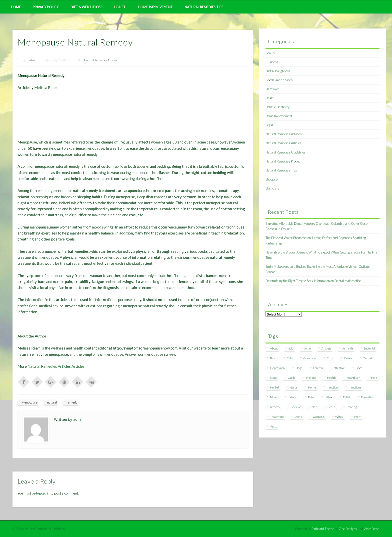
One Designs (348, 529)
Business (272, 62)
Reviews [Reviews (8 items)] (296, 407)
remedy (72, 402)
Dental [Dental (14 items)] (367, 358)
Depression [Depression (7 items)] (277, 368)
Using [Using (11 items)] (298, 417)
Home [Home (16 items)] (312, 387)
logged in (43, 493)
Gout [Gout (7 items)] (273, 378)
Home (16, 7)
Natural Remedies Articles (101, 60)
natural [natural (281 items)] (292, 397)
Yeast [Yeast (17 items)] (273, 426)
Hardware (272, 89)
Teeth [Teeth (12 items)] (332, 407)
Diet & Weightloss (86, 7)
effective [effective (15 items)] (339, 368)
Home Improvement (155, 7)
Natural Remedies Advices (284, 134)
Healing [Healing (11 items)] (311, 378)
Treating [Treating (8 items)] (351, 407)
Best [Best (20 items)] (273, 358)
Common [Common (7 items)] (309, 358)
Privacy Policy (46, 7)
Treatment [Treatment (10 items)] (277, 417)
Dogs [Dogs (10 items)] (299, 368)
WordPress (372, 529)
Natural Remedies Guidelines (286, 152)
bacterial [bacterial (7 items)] (369, 348)
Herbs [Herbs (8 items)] (293, 387)
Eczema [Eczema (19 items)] (318, 368)
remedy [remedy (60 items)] (275, 407)
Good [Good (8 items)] (359, 368)
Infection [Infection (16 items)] (332, 387)
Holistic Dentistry (277, 107)
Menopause (29, 402)
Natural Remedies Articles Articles (56, 366)
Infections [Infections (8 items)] (355, 387)
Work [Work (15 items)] (358, 417)
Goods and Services (279, 80)
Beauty (270, 53)
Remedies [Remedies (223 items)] (367, 397)
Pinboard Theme (323, 529)
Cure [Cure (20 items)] (330, 358)
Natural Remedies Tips (204, 7)
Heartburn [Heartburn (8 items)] (353, 378)
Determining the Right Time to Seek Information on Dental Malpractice (313, 281)
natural (52, 402)
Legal (269, 125)
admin (33, 60)
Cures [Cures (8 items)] (348, 358)
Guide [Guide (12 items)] (291, 378)
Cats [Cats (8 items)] (289, 358)
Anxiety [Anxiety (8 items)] (326, 348)
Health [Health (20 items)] (331, 378)
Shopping (272, 179)
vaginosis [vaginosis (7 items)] (319, 417)
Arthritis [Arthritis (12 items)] (348, 348)
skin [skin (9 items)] (315, 407)
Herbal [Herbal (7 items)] (274, 387)
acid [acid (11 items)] (291, 348)
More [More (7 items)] (273, 397)
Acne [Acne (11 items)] (307, 348)
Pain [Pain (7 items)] (311, 397)
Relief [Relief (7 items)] (347, 397)
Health (120, 7)
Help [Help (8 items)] (374, 378)
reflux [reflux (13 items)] (328, 397)
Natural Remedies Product (283, 161)
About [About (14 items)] (274, 348)
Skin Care (272, 188)
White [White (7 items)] (339, 417)
